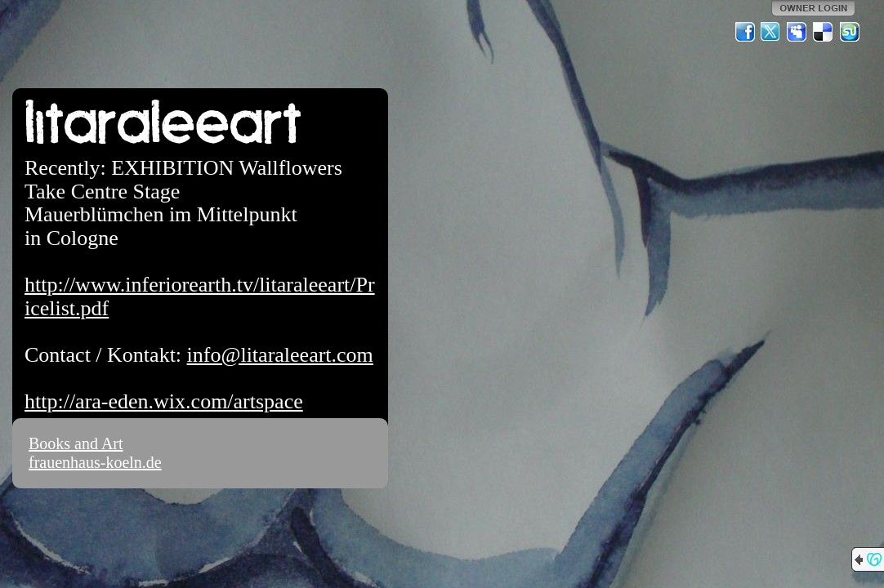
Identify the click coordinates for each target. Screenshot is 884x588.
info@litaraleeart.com (280, 355)
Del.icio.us (824, 32)
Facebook (745, 32)
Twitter (771, 32)
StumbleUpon (850, 32)
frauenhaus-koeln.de (95, 462)
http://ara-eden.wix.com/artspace (164, 401)
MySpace (797, 32)
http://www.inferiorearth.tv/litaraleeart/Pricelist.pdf (200, 296)
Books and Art (76, 443)
